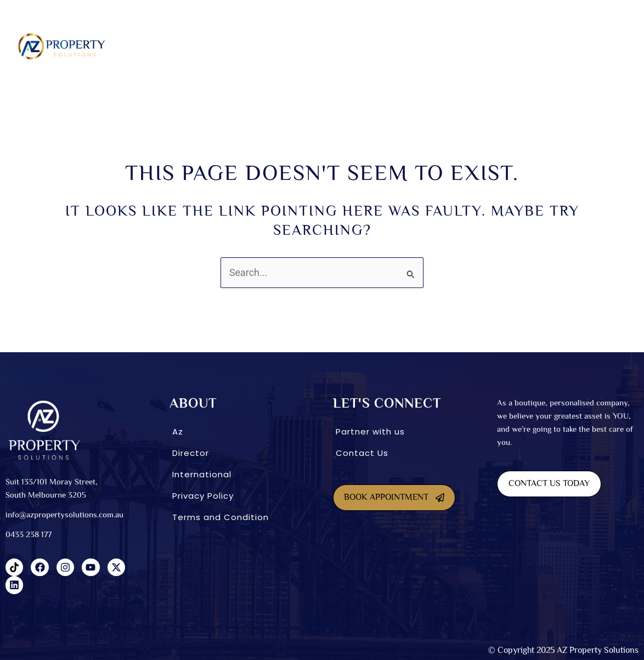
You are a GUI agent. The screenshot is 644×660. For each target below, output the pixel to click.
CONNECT (548, 46)
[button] (185, 46)
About (182, 46)
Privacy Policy (203, 496)
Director (191, 453)
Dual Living (287, 46)
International (487, 46)
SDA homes (233, 46)
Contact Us (362, 453)
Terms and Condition (221, 517)
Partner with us (370, 431)
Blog (594, 46)
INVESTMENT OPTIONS (407, 46)
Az (178, 431)
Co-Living (340, 46)
